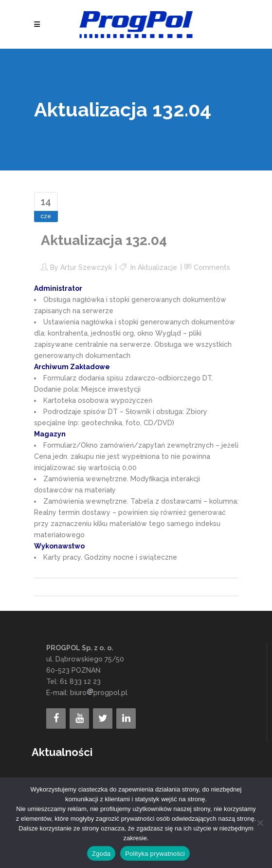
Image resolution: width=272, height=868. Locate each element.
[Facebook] (56, 718)
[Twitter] (103, 718)
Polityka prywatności (155, 854)
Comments (212, 267)
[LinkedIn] (126, 718)
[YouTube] (79, 718)
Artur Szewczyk (86, 267)
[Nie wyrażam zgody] (260, 823)
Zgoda (101, 854)
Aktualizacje (157, 267)
